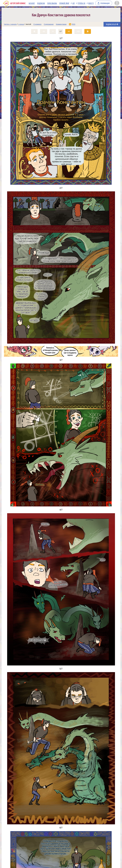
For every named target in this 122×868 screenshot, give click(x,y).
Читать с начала (10, 24)
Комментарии (61, 24)
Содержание (49, 24)
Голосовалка (52, 3)
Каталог (32, 3)
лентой (28, 24)
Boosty (91, 3)
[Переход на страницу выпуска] (61, 113)
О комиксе (37, 24)
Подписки (41, 3)
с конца (21, 24)
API (74, 3)
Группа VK (81, 3)
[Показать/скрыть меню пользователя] (117, 3)
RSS (74, 24)
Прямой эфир (64, 3)
